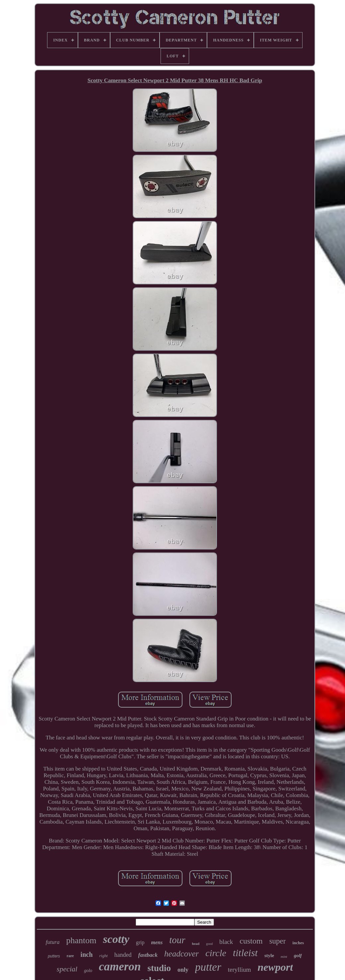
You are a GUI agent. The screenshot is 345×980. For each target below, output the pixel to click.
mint (284, 956)
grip (140, 942)
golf (298, 955)
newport (275, 967)
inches (298, 943)
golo (88, 971)
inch (87, 954)
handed (123, 955)
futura (53, 942)
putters (54, 956)
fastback (148, 955)
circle (216, 953)
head (196, 944)
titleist (245, 953)
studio (159, 968)
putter (208, 967)
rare (70, 956)
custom (251, 941)
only (183, 970)
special (67, 969)
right (103, 956)
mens (157, 942)
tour (177, 940)
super (278, 941)
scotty (116, 939)
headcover (181, 954)
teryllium (240, 970)
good (209, 944)
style (269, 955)
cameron (120, 967)
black (226, 942)
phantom (81, 940)
